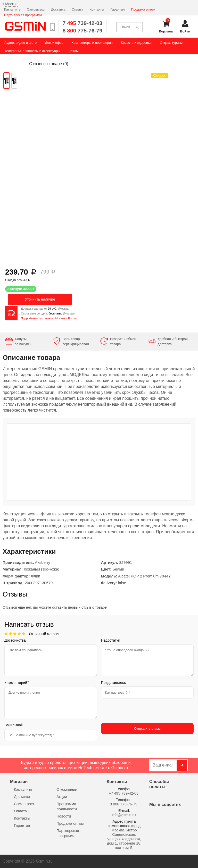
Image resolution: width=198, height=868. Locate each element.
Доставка (58, 9)
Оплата (77, 9)
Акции (62, 797)
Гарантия (117, 9)
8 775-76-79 (82, 31)
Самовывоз (36, 9)
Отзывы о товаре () (49, 64)
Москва (11, 4)
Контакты (97, 9)
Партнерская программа (23, 15)
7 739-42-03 (82, 23)
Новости (64, 816)
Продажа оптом (143, 9)
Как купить (12, 9)
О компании (67, 789)
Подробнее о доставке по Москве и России (49, 318)
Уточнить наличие (40, 299)
